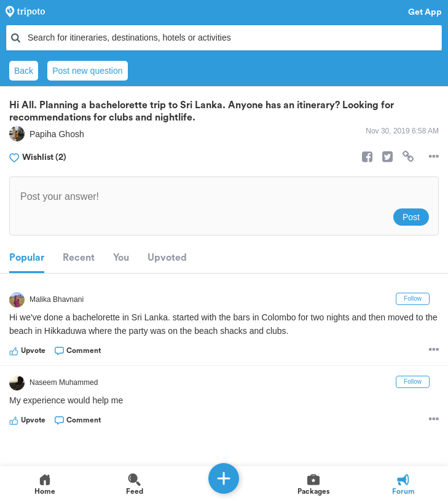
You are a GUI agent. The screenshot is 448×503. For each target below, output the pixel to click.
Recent (79, 258)
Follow (413, 299)
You (121, 258)
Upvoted (167, 258)
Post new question (87, 71)
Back (24, 71)
